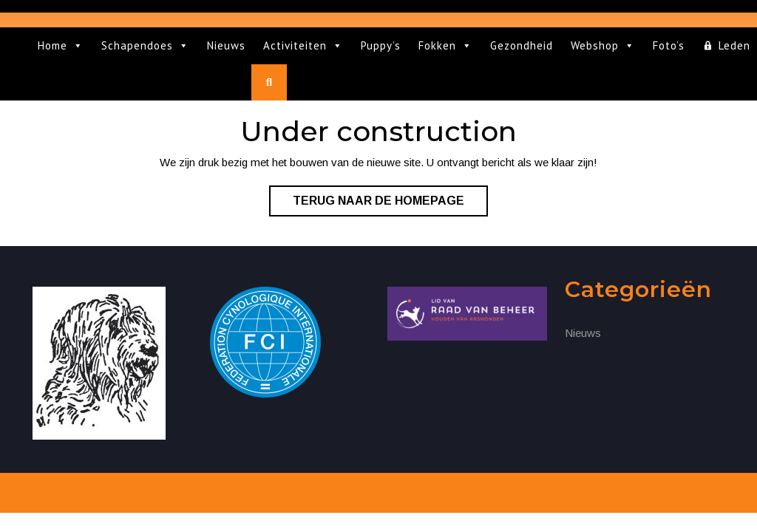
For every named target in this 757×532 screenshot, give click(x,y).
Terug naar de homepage (390, 204)
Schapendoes (145, 46)
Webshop (603, 46)
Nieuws (226, 45)
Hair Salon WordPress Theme (332, 492)
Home (61, 46)
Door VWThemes (457, 492)
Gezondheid (522, 45)
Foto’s (669, 45)
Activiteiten (303, 46)
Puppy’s (381, 45)
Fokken (445, 46)
